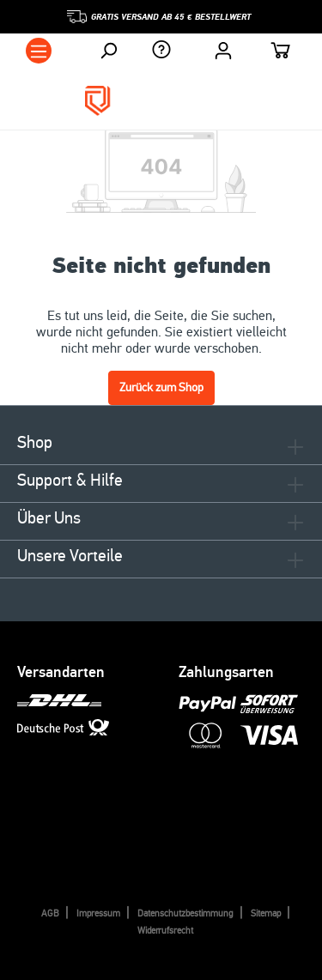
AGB (50, 913)
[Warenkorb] (281, 53)
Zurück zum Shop (161, 387)
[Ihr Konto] (223, 51)
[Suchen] (108, 51)
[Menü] (39, 51)
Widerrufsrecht (165, 931)
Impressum (98, 913)
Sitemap (266, 913)
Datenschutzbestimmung (185, 913)
